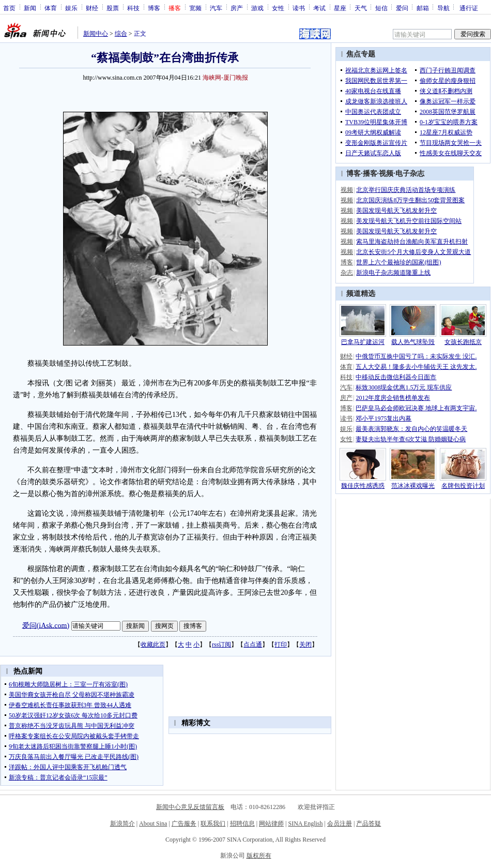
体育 (51, 8)
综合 (121, 34)
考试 (319, 8)
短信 (381, 8)
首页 (9, 8)
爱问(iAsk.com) (46, 625)
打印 (281, 645)
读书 (299, 8)
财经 (92, 8)
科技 (133, 8)
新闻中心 (96, 34)
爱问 (402, 8)
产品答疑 (369, 824)
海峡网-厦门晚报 (225, 78)
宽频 (195, 8)
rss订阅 (221, 645)
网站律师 (271, 824)
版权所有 (259, 856)
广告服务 (184, 824)
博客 (154, 8)
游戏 (257, 8)
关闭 (305, 645)
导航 (443, 8)
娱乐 (71, 8)
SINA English (305, 824)
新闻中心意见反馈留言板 (190, 807)
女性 (278, 8)
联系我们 (213, 824)
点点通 (253, 645)
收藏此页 (153, 645)
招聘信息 (242, 824)
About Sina (153, 824)
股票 (113, 8)
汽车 (216, 8)
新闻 (30, 8)
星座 (340, 8)
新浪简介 (122, 824)
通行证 (469, 8)
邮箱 (423, 8)
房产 (237, 8)
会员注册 (340, 824)
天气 (361, 8)
